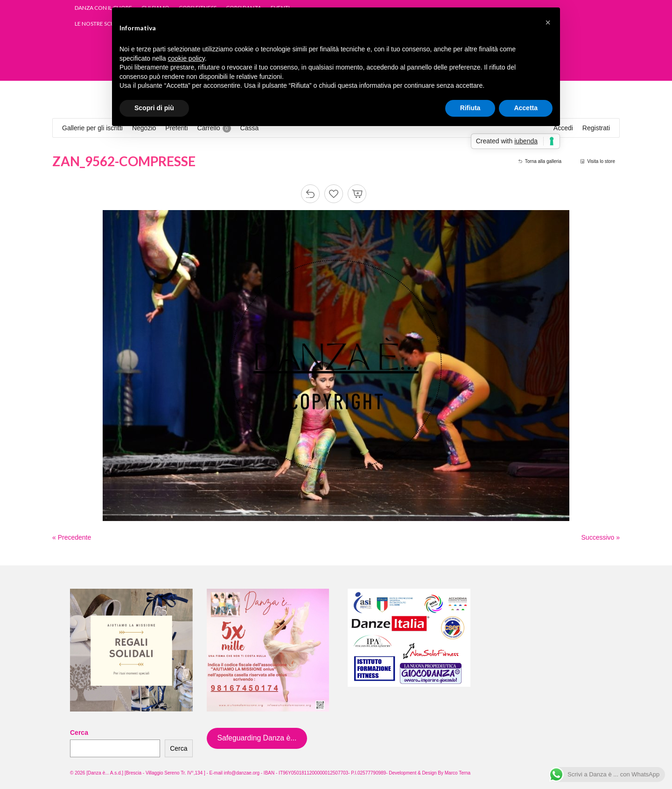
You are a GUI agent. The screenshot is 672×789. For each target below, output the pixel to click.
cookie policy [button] (186, 58)
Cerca (79, 733)
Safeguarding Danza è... (257, 738)
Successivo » (601, 537)
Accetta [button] (526, 108)
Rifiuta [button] (470, 108)
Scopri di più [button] (154, 108)
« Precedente (72, 537)
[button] (548, 22)
